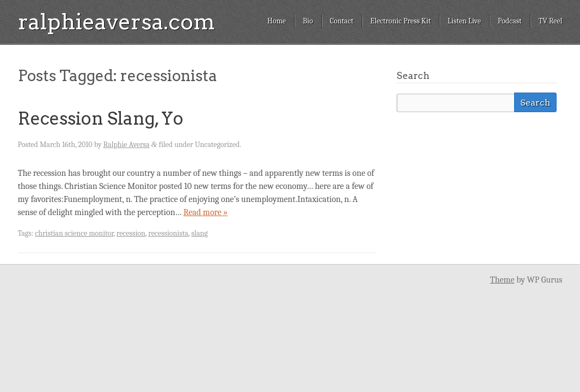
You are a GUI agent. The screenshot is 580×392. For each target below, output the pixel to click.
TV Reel (551, 21)
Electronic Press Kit (401, 21)
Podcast (510, 21)
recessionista (168, 233)
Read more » (206, 212)
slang (199, 233)
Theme (502, 280)
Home (277, 21)
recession (131, 233)
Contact (342, 21)
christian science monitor (74, 233)
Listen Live (464, 21)
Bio (308, 21)
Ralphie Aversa (127, 145)
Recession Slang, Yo (101, 118)
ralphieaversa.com (117, 22)
